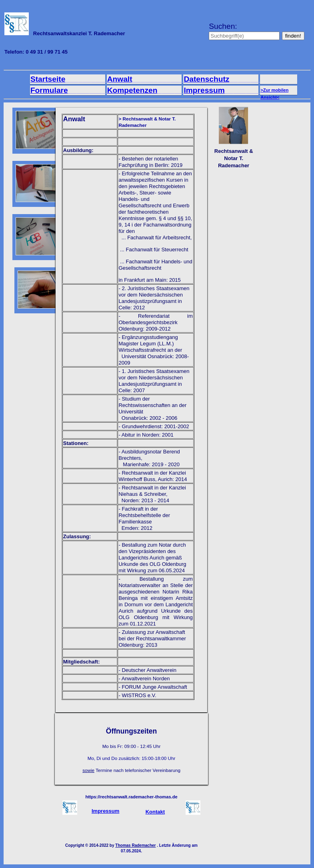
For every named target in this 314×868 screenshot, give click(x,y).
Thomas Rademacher (135, 845)
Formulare (77, 90)
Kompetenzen (156, 90)
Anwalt (150, 79)
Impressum (228, 90)
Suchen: (245, 31)
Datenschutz (230, 79)
